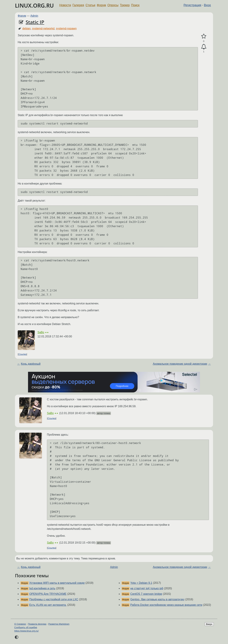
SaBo (41, 332)
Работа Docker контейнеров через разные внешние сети (166, 605)
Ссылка (22, 354)
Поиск (135, 5)
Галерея (78, 5)
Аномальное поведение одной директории (180, 364)
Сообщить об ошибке (26, 627)
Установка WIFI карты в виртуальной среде (57, 583)
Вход (207, 5)
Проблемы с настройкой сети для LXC (54, 599)
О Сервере (20, 624)
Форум (101, 5)
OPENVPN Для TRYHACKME (48, 594)
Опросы (113, 5)
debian (26, 28)
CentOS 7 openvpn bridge (146, 594)
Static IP (35, 22)
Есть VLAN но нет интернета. (48, 605)
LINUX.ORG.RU (34, 5)
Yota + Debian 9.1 (141, 583)
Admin (34, 16)
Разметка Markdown (59, 624)
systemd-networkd (43, 28)
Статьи (90, 5)
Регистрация (192, 5)
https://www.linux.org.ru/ (26, 631)
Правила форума (37, 624)
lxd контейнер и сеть (42, 588)
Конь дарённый (31, 364)
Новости (65, 5)
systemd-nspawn (66, 28)
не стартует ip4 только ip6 (147, 588)
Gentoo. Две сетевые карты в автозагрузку (157, 599)
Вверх (209, 624)
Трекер (125, 5)
